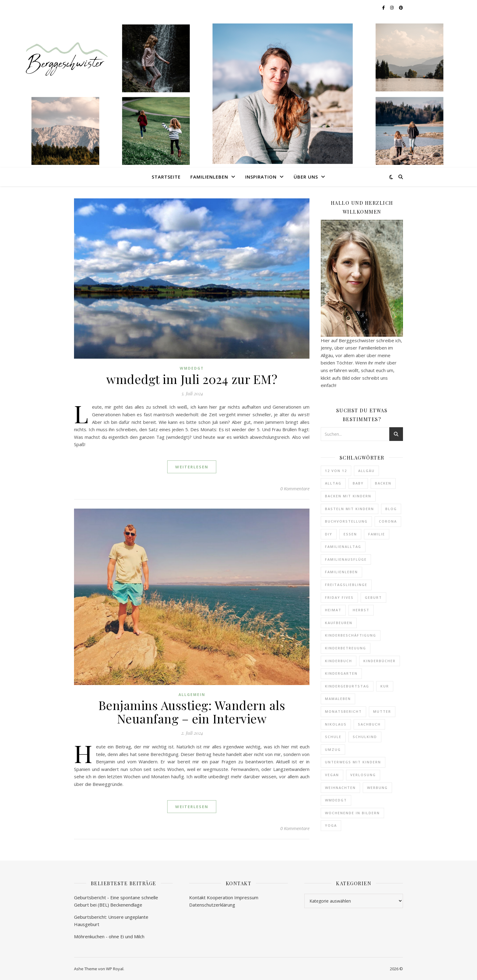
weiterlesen (192, 467)
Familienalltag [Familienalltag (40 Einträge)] (343, 547)
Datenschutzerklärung (212, 905)
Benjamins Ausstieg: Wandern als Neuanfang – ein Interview (192, 712)
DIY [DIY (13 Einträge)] (329, 534)
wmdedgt (192, 368)
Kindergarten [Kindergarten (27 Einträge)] (341, 673)
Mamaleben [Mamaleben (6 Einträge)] (338, 699)
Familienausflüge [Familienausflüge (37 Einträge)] (346, 559)
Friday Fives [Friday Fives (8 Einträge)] (339, 597)
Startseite (166, 177)
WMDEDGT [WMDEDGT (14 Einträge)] (336, 800)
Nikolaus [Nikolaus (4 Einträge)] (336, 724)
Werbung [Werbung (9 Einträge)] (377, 788)
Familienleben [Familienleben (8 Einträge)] (341, 572)
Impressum (246, 897)
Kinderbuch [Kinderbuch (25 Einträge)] (339, 661)
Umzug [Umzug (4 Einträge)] (333, 749)
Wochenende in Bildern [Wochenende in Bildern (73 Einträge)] (352, 813)
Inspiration (261, 177)
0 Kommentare (295, 488)
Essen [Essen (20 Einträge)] (350, 534)
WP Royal (115, 969)
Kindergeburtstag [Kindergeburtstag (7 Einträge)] (347, 686)
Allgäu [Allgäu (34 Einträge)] (366, 471)
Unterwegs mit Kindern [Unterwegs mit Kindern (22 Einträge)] (353, 762)
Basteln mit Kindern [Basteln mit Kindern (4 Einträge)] (350, 509)
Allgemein (192, 695)
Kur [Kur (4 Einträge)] (385, 686)
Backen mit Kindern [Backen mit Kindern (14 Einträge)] (348, 496)
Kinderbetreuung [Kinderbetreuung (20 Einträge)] (346, 648)
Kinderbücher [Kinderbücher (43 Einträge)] (380, 661)
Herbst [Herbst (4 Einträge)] (361, 610)
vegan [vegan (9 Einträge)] (332, 775)
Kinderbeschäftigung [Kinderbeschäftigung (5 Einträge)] (351, 635)
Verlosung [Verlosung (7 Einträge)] (363, 775)
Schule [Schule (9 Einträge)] (333, 737)
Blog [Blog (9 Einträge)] (391, 509)
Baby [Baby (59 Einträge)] (358, 483)
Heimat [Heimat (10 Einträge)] (333, 610)
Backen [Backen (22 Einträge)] (383, 483)
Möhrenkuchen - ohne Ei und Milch (109, 936)
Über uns (306, 177)
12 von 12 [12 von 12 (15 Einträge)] (336, 471)
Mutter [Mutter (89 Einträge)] (382, 711)
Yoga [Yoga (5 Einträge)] (331, 825)
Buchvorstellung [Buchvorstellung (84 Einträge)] (346, 521)
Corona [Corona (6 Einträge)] (388, 521)
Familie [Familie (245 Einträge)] (377, 534)
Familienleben (209, 177)
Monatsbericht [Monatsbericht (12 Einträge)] (343, 711)
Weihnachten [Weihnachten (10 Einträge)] (340, 788)
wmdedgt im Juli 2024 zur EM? (192, 379)
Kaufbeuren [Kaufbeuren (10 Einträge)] (339, 623)
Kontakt (197, 897)
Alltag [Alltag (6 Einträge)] (333, 483)
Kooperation (220, 897)
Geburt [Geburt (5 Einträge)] (373, 597)
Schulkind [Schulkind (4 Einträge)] (365, 737)
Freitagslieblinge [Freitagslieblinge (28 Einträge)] (346, 585)
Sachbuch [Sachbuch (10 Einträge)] (369, 724)
